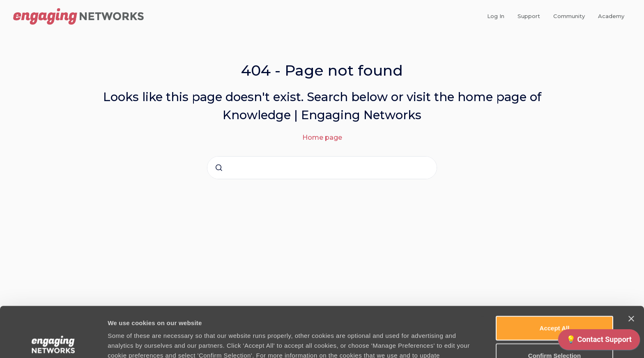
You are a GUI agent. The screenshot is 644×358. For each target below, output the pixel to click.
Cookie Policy (252, 315)
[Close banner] (631, 268)
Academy (611, 16)
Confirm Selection (554, 305)
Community (569, 16)
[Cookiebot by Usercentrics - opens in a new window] (53, 342)
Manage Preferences (442, 342)
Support (529, 16)
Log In (496, 16)
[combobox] (322, 168)
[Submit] (219, 168)
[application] (599, 342)
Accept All (555, 278)
